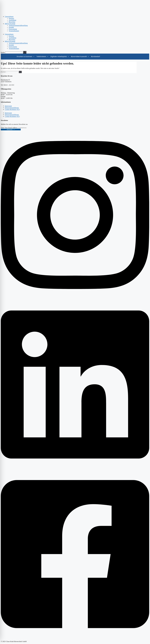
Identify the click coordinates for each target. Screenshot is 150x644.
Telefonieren (42, 57)
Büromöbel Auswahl (80, 57)
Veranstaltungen (14, 31)
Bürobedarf (95, 57)
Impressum (8, 106)
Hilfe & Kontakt (10, 24)
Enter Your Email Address (9, 128)
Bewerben (12, 22)
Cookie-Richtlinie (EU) (12, 109)
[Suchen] (20, 72)
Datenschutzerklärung (12, 108)
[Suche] (25, 52)
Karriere (11, 18)
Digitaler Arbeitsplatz (60, 57)
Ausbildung (12, 20)
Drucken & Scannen (26, 57)
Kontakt (11, 27)
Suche (3, 52)
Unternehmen (9, 17)
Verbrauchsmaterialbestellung (18, 25)
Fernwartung (13, 29)
